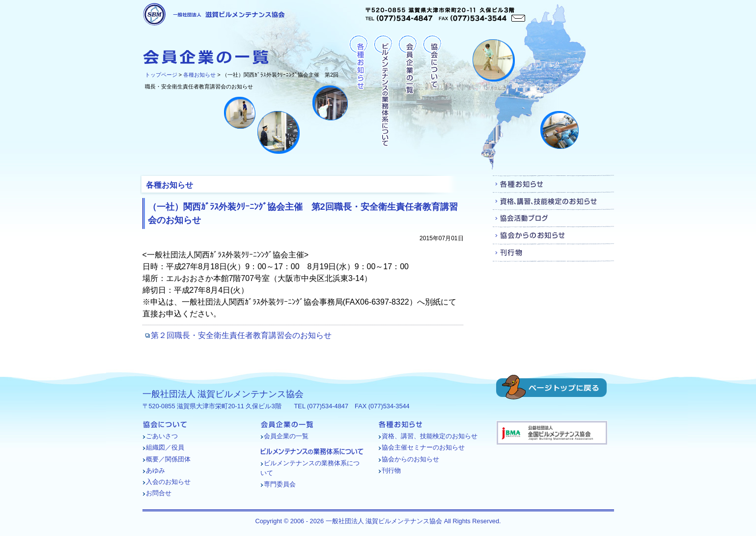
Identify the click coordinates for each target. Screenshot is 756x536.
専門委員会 (280, 484)
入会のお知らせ (168, 482)
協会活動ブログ (553, 218)
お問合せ (159, 493)
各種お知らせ (199, 75)
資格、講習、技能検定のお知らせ (553, 201)
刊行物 (553, 253)
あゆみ (155, 470)
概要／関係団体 (168, 459)
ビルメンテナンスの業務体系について (383, 91)
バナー (552, 433)
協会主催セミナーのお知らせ (423, 447)
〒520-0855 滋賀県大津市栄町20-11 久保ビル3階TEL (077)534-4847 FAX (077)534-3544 (445, 14)
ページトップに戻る (551, 387)
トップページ (161, 75)
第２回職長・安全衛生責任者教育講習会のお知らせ (241, 335)
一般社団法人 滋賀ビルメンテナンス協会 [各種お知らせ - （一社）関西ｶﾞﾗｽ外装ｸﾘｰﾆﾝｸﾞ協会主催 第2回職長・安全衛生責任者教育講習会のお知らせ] (214, 14)
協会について (432, 91)
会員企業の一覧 (407, 91)
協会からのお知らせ (553, 236)
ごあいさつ (162, 436)
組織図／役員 (165, 447)
